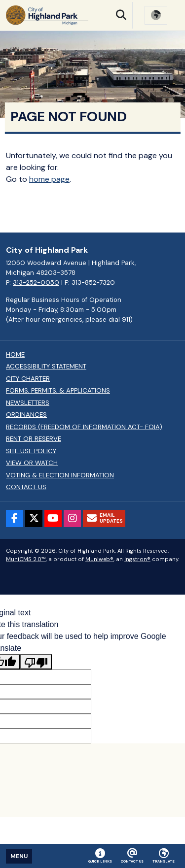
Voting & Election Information (60, 475)
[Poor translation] (36, 662)
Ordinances (26, 415)
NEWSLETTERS (28, 403)
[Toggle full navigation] (19, 856)
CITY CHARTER (28, 379)
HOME (15, 355)
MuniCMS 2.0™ (26, 559)
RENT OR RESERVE (34, 439)
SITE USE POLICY (31, 451)
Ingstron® (137, 559)
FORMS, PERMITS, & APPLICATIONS (58, 391)
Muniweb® (99, 559)
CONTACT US (26, 487)
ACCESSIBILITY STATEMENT (46, 367)
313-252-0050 (36, 283)
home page (49, 179)
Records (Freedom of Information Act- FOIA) (84, 427)
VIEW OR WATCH (32, 463)
